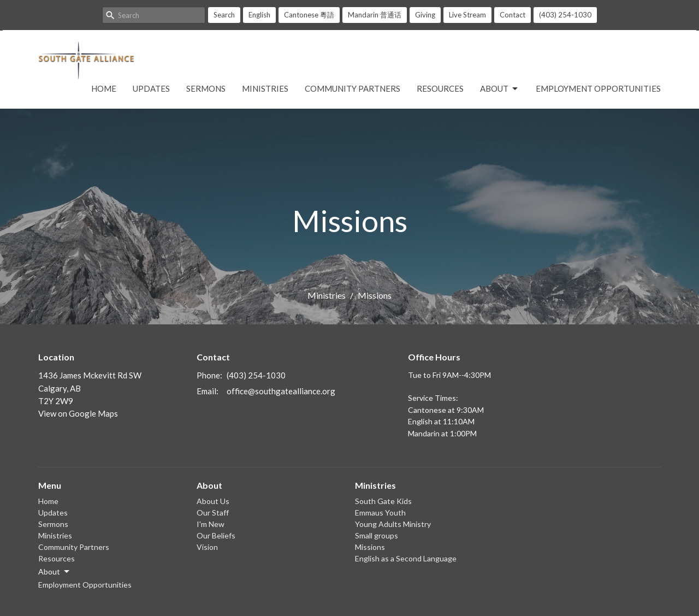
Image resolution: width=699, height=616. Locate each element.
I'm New (211, 524)
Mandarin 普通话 (375, 15)
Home (104, 88)
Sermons (206, 88)
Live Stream (467, 15)
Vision (207, 547)
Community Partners (353, 88)
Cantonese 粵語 (309, 15)
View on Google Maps (78, 413)
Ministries (265, 88)
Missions (370, 547)
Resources (440, 88)
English (259, 15)
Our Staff (213, 513)
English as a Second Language (406, 558)
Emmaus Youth (380, 513)
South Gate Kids (383, 501)
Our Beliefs (216, 535)
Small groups (377, 535)
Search (224, 15)
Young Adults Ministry (393, 524)
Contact (513, 15)
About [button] (55, 572)
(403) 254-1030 (565, 15)
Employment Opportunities (598, 88)
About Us (213, 501)
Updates (151, 88)
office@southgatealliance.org (281, 391)
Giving (425, 15)
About (500, 89)
